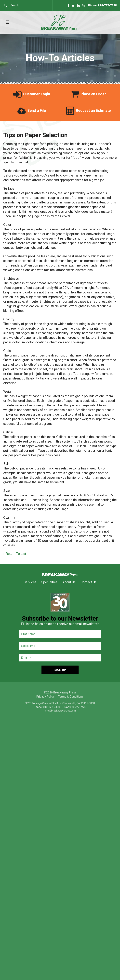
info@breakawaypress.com (60, 711)
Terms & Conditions (71, 696)
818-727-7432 (78, 707)
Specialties (49, 582)
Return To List (16, 554)
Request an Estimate (93, 111)
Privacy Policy (45, 696)
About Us (69, 582)
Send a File (37, 111)
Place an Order (93, 94)
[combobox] (26, 5)
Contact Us (88, 582)
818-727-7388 (107, 5)
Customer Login (37, 94)
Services (30, 582)
